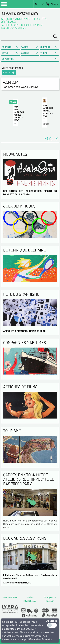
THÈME (44, 53)
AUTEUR (25, 53)
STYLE (5, 53)
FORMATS (7, 47)
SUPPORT (45, 47)
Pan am (7, 72)
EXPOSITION (8, 59)
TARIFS (25, 47)
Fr (36, 4)
